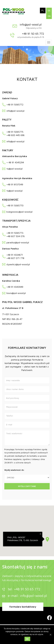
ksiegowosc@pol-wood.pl (19, 212)
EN (49, 16)
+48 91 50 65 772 (33, 34)
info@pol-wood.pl (31, 25)
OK (27, 639)
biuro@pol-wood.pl (16, 293)
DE (49, 10)
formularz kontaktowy (23, 607)
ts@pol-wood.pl (14, 169)
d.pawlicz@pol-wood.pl (18, 264)
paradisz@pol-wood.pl (18, 242)
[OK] (50, 635)
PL (43, 10)
